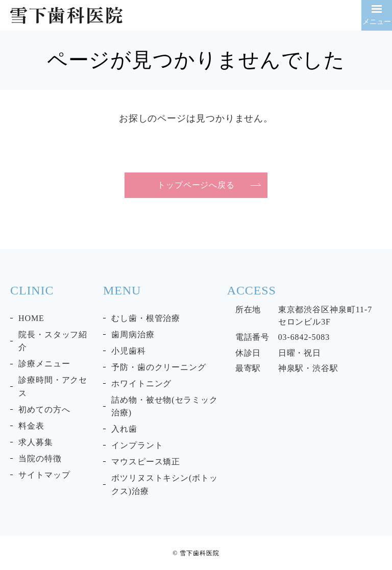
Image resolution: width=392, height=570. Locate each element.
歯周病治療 (133, 334)
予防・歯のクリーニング (159, 367)
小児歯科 (129, 351)
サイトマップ (44, 475)
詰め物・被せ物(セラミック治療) (165, 406)
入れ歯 (124, 429)
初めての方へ (44, 410)
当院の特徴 (40, 459)
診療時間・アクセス (53, 387)
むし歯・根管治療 (146, 318)
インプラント (137, 445)
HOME (31, 318)
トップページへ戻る (196, 185)
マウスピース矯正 (146, 462)
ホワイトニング (141, 383)
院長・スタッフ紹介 (53, 341)
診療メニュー (44, 364)
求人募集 (36, 442)
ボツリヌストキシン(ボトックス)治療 (165, 485)
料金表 (31, 426)
